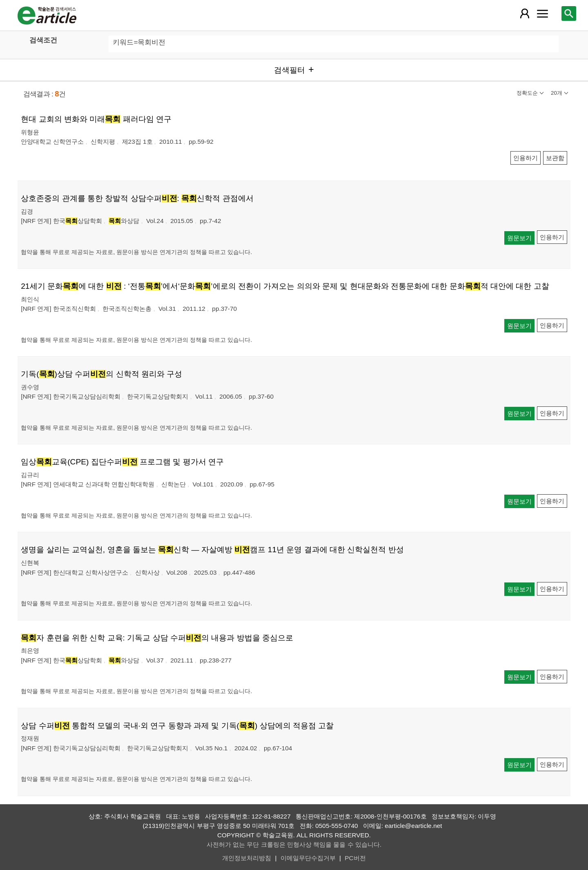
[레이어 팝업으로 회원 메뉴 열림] (525, 13)
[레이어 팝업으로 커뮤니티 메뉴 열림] (542, 13)
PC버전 (355, 858)
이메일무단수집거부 (308, 858)
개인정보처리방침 (247, 858)
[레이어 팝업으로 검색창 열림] (569, 13)
